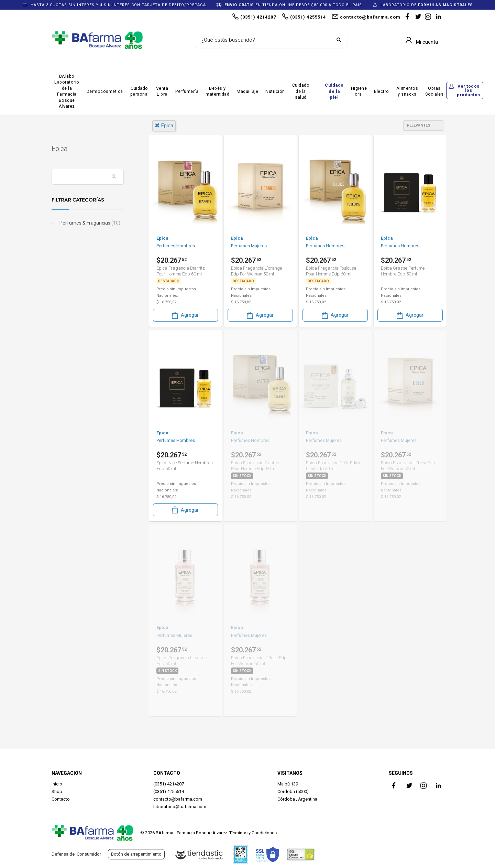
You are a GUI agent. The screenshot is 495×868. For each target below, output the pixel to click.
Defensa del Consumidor (76, 854)
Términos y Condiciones (253, 833)
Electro (382, 91)
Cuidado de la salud (301, 91)
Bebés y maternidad (217, 91)
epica (164, 126)
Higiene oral (359, 91)
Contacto (61, 799)
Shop (57, 791)
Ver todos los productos (469, 90)
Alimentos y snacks (407, 91)
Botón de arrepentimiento (136, 854)
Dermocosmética (105, 91)
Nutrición (275, 91)
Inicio (57, 784)
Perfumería (187, 91)
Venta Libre (162, 91)
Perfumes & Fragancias (89, 223)
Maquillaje (247, 91)
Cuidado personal (140, 91)
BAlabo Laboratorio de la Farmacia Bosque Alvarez (67, 91)
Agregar (185, 315)
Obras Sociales (434, 91)
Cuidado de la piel (334, 91)
